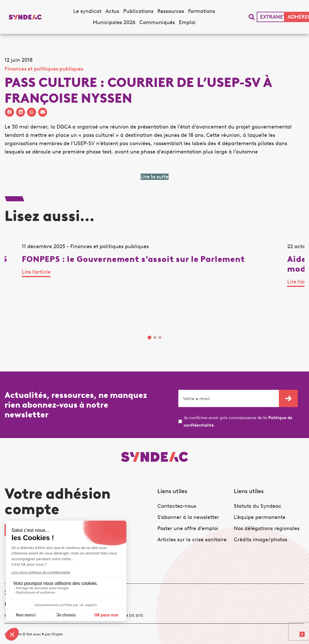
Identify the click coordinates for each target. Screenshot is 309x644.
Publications (138, 11)
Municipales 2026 (114, 22)
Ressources (171, 11)
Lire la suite (154, 177)
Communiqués (157, 22)
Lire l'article (19, 310)
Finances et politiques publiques (44, 69)
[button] (252, 17)
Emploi (187, 22)
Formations (202, 11)
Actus (112, 11)
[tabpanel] (50, 291)
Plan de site (131, 610)
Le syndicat (87, 11)
